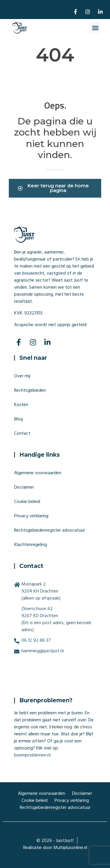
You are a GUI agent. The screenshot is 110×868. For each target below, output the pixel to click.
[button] (95, 28)
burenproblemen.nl (32, 755)
